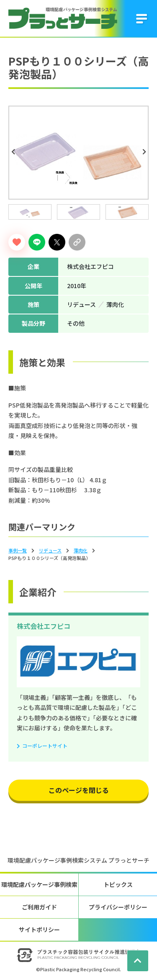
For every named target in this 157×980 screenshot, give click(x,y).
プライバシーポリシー (118, 907)
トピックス (118, 884)
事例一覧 (18, 550)
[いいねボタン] (17, 242)
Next (145, 152)
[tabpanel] (78, 153)
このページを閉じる (79, 790)
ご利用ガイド (39, 907)
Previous (14, 152)
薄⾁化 (81, 550)
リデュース (50, 550)
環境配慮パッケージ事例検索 (39, 884)
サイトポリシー (39, 929)
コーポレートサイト (45, 746)
